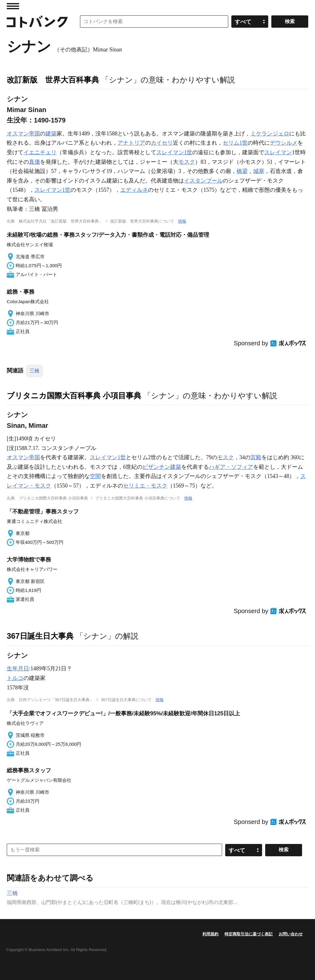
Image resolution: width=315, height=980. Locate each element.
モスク (187, 162)
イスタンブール (203, 181)
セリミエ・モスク (145, 486)
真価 (34, 162)
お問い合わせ (291, 934)
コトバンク (37, 22)
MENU (13, 6)
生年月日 (18, 669)
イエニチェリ (40, 152)
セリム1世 (235, 143)
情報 (182, 221)
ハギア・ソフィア (231, 467)
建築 (51, 134)
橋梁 (242, 171)
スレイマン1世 (174, 152)
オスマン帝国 (23, 134)
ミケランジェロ (270, 134)
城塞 (259, 171)
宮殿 (256, 457)
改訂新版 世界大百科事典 (53, 80)
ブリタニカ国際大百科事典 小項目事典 (74, 396)
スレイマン (278, 152)
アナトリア (131, 143)
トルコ (15, 678)
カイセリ (162, 143)
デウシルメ (284, 143)
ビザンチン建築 (162, 467)
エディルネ (134, 190)
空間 (95, 476)
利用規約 (210, 934)
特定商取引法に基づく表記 (249, 934)
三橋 (34, 371)
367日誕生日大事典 (40, 636)
